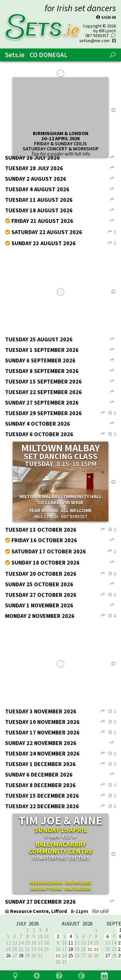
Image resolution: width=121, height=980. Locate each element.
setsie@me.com (94, 38)
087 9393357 (97, 32)
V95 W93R (73, 499)
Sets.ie (15, 52)
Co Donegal (49, 52)
